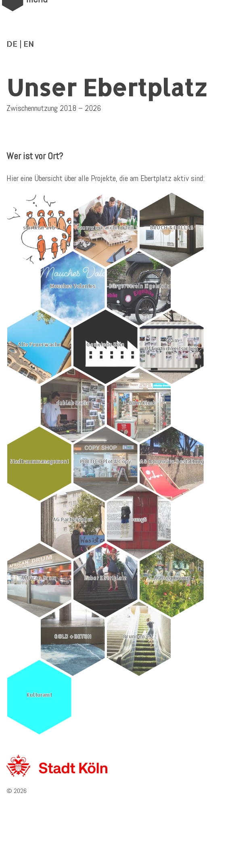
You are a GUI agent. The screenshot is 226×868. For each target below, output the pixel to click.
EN (29, 44)
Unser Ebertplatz (107, 87)
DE (12, 44)
